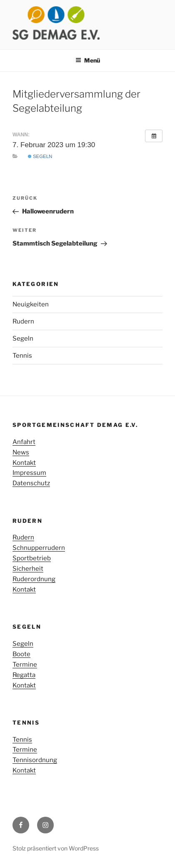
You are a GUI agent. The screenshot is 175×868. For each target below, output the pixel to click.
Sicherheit (28, 569)
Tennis (22, 356)
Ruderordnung (34, 579)
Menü (88, 60)
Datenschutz (31, 483)
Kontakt (24, 463)
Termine (25, 665)
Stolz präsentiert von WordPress (56, 848)
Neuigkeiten (31, 304)
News (21, 452)
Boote (21, 654)
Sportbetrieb (32, 558)
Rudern (23, 321)
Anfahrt (24, 442)
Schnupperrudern (39, 548)
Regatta (24, 675)
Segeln (40, 156)
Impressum (29, 473)
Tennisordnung (35, 760)
